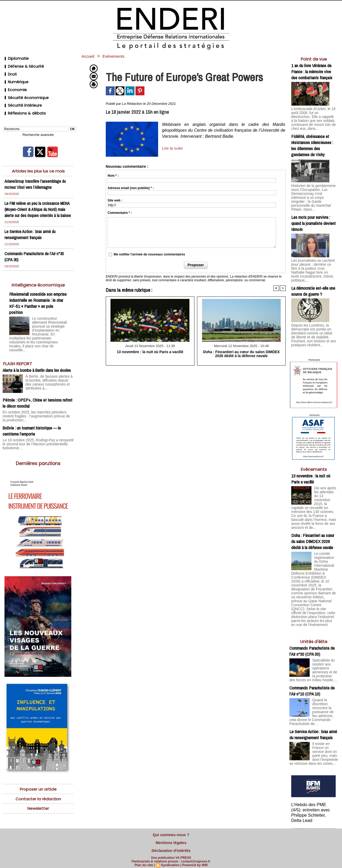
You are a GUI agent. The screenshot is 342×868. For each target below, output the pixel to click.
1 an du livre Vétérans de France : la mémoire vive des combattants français (312, 71)
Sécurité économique (24, 89)
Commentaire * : (120, 213)
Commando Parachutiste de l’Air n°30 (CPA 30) (312, 622)
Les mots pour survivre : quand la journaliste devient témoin (313, 212)
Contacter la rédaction (38, 785)
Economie (14, 83)
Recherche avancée (38, 122)
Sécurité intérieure (21, 96)
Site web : (115, 200)
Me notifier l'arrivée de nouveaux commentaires (149, 254)
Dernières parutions (38, 449)
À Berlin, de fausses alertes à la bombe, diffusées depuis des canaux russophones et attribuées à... (49, 373)
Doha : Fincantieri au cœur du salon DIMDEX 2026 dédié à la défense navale (241, 354)
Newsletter (38, 795)
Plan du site (145, 862)
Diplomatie (14, 58)
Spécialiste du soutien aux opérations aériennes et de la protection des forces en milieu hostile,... (313, 642)
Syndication (170, 862)
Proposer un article (38, 775)
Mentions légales (171, 841)
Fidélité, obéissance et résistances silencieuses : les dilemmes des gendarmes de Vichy (312, 140)
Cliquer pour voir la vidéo (314, 825)
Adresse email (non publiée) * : (131, 188)
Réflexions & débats (22, 102)
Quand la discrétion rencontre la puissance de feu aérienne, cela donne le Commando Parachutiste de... (313, 684)
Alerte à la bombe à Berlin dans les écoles (37, 361)
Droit (9, 70)
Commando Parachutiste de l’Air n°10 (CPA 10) (312, 664)
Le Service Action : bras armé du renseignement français (31, 228)
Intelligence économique (38, 278)
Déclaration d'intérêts (171, 848)
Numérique (15, 77)
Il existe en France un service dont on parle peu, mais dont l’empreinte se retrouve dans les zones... (314, 726)
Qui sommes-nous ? (171, 834)
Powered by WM (194, 862)
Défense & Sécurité (22, 64)
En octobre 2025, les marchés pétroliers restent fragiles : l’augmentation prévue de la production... (38, 405)
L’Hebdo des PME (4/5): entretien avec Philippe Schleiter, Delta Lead (314, 782)
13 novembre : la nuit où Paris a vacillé (150, 352)
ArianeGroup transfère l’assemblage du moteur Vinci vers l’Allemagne (36, 171)
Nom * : (113, 176)
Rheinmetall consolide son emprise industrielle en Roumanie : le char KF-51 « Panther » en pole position (38, 297)
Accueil (89, 56)
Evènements (118, 56)
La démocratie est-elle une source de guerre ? (313, 275)
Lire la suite (173, 148)
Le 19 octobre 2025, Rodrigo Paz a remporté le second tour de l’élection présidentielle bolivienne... (35, 430)
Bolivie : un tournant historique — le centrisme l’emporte (32, 417)
